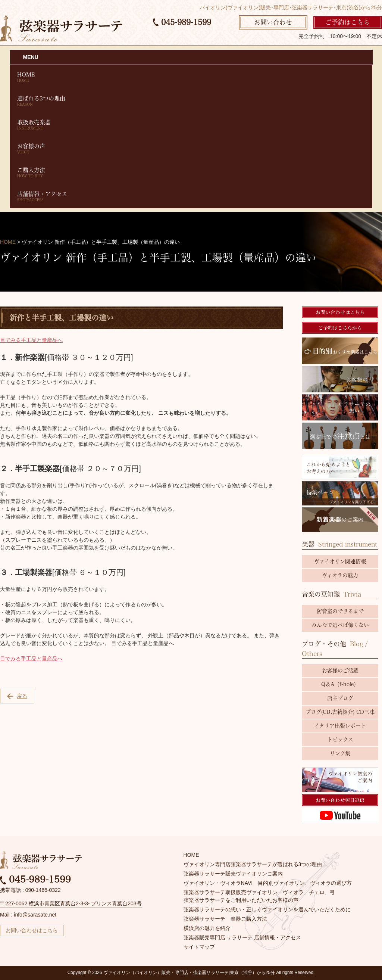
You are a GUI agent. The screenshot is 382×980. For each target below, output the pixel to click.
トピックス (340, 740)
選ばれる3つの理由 (191, 101)
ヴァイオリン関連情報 (340, 561)
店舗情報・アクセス (191, 197)
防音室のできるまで (340, 611)
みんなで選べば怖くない (340, 625)
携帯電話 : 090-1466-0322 (30, 890)
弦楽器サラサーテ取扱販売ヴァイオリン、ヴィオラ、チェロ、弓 (259, 892)
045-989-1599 (182, 22)
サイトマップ (199, 947)
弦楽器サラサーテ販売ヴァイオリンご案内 (233, 874)
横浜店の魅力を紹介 (207, 928)
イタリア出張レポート (340, 726)
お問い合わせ (273, 22)
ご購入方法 (191, 173)
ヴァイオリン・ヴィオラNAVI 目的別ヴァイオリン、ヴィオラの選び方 (268, 883)
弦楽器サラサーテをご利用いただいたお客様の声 (241, 900)
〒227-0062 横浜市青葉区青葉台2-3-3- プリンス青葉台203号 (71, 903)
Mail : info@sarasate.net (28, 915)
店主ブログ (340, 698)
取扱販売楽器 (191, 125)
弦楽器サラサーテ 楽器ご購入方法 (225, 919)
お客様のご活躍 (340, 671)
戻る (17, 696)
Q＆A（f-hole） (340, 684)
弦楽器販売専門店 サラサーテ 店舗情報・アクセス (242, 937)
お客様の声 (191, 149)
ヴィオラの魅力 (340, 575)
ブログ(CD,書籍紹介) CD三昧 (340, 712)
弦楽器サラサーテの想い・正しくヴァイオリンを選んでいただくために (267, 909)
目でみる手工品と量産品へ (31, 340)
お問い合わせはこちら (32, 930)
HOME (191, 77)
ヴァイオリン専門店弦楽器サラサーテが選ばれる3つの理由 (253, 864)
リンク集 (340, 753)
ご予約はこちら (347, 22)
